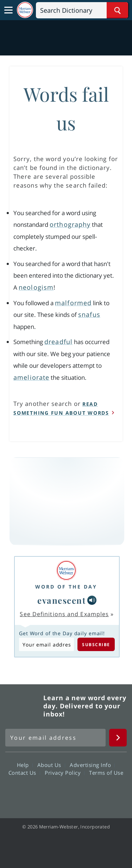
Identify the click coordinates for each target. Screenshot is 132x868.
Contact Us (24, 773)
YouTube (79, 793)
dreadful (58, 342)
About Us (51, 765)
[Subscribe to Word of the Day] (46, 644)
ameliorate (31, 377)
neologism (36, 287)
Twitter (53, 793)
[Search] (82, 10)
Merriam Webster (23, 706)
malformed (73, 303)
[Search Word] (117, 10)
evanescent (62, 600)
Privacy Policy (65, 773)
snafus (89, 314)
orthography (70, 224)
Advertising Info (92, 765)
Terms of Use (106, 773)
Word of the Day (66, 587)
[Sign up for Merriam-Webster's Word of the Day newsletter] (55, 738)
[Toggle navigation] (8, 10)
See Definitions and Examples (64, 614)
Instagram (104, 793)
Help (25, 765)
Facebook (28, 793)
